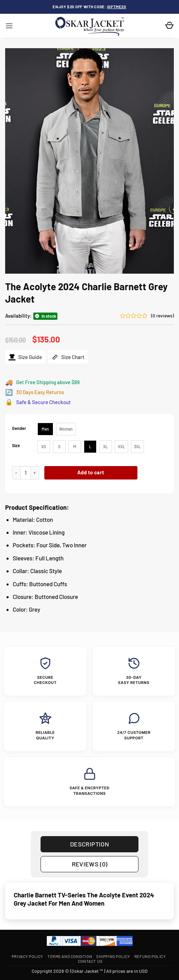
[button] (9, 26)
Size (16, 446)
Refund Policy (150, 956)
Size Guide (25, 357)
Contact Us (90, 961)
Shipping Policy (113, 956)
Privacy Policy (27, 956)
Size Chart (68, 357)
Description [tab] (89, 844)
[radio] (45, 429)
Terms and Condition (70, 956)
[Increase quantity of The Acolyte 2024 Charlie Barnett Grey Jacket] (35, 473)
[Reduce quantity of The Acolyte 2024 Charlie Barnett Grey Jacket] (16, 473)
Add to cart (91, 472)
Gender (19, 428)
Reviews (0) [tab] (90, 864)
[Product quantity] (26, 473)
